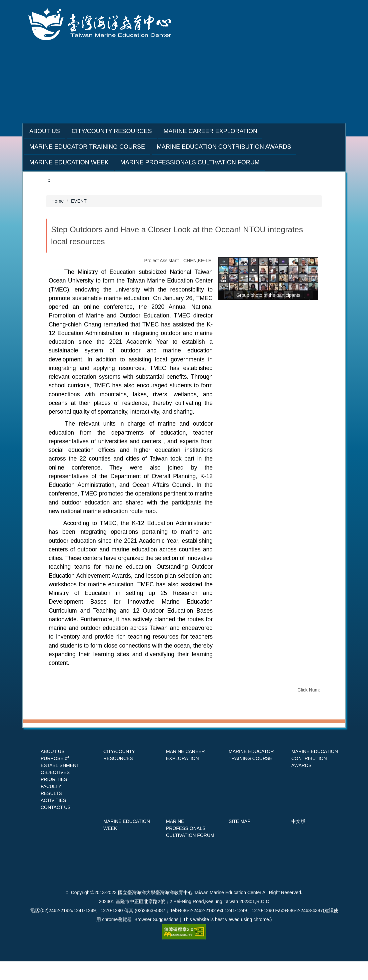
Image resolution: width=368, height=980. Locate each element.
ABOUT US (52, 770)
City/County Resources (128, 131)
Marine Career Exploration (227, 131)
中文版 (298, 840)
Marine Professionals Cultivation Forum (190, 162)
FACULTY (51, 805)
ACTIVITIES (53, 819)
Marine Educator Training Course (87, 147)
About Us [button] (61, 131)
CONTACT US (56, 826)
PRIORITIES (54, 798)
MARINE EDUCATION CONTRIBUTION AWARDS (315, 777)
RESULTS (51, 812)
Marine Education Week (69, 162)
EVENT (79, 201)
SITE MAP (239, 840)
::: (32, 131)
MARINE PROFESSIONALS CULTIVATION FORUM (190, 847)
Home (57, 201)
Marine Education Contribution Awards (224, 147)
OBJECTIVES (55, 791)
